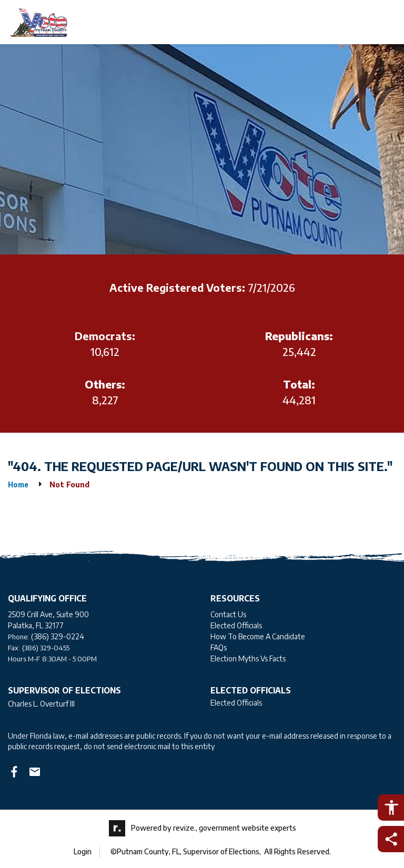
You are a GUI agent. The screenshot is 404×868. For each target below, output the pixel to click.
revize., (185, 827)
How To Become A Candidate (258, 636)
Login (83, 851)
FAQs (219, 647)
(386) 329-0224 (58, 636)
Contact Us (228, 614)
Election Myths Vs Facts (248, 658)
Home (18, 484)
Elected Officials (236, 625)
